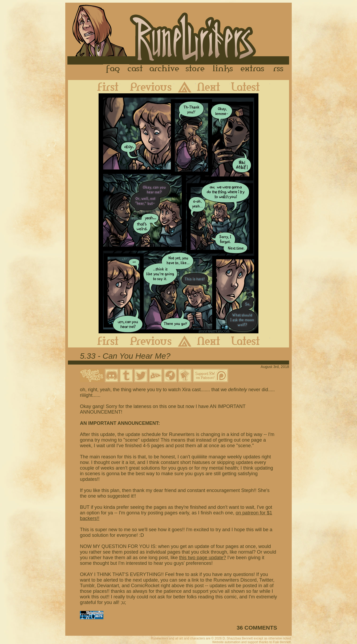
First (104, 87)
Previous (147, 87)
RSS (280, 69)
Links (223, 69)
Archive (164, 69)
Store (195, 69)
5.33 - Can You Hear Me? (125, 356)
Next (213, 87)
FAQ (113, 69)
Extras (253, 69)
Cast (135, 69)
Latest (250, 87)
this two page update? (202, 558)
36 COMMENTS (257, 628)
